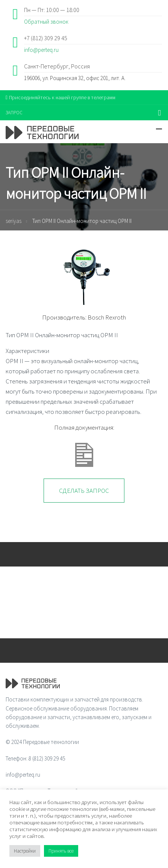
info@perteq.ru (41, 50)
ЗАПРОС (14, 113)
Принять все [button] (61, 851)
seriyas (14, 221)
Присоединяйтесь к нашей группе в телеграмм (61, 97)
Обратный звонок (46, 22)
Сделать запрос (84, 491)
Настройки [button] (25, 851)
